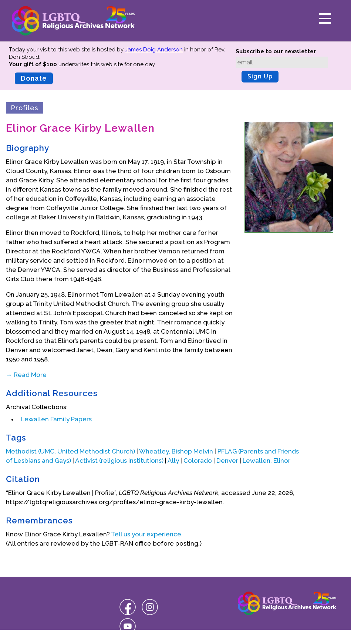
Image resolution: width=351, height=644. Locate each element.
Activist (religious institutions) (119, 461)
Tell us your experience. (147, 534)
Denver (227, 461)
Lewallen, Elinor (266, 461)
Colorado (198, 461)
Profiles (25, 108)
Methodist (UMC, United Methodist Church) (70, 451)
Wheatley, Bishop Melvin (176, 451)
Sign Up (260, 76)
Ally (173, 461)
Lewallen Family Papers (56, 419)
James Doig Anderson (154, 50)
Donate (34, 78)
